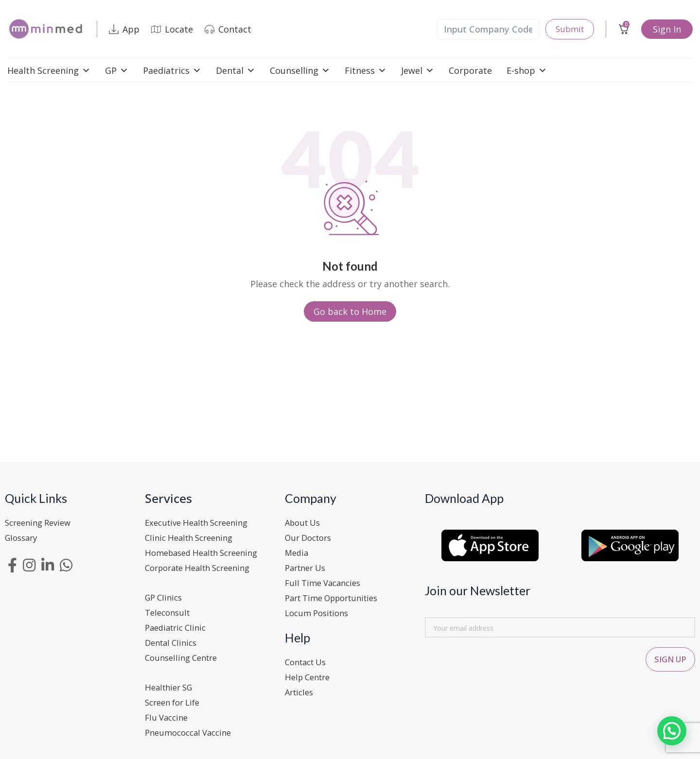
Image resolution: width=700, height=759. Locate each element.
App (124, 29)
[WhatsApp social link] (66, 564)
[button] (672, 730)
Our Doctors (311, 537)
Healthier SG (171, 683)
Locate (172, 29)
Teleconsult (169, 610)
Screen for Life (175, 697)
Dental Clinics (173, 639)
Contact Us (308, 658)
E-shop (527, 70)
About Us (305, 522)
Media (297, 552)
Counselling (300, 70)
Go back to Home (350, 311)
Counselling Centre (184, 654)
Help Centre (310, 673)
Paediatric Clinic (178, 624)
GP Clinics (165, 595)
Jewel (418, 70)
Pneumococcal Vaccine (192, 726)
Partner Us (308, 566)
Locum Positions (320, 610)
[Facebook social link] (12, 564)
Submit (569, 29)
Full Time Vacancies (326, 581)
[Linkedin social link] (48, 564)
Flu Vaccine (168, 712)
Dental (236, 70)
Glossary (23, 537)
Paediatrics (172, 70)
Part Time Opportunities (337, 595)
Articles (301, 688)
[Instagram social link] (29, 564)
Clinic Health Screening (193, 537)
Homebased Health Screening (207, 552)
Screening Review (41, 522)
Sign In (667, 29)
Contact (228, 29)
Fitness (366, 70)
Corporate (470, 70)
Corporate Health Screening (203, 566)
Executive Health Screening (201, 522)
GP (117, 70)
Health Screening (49, 70)
